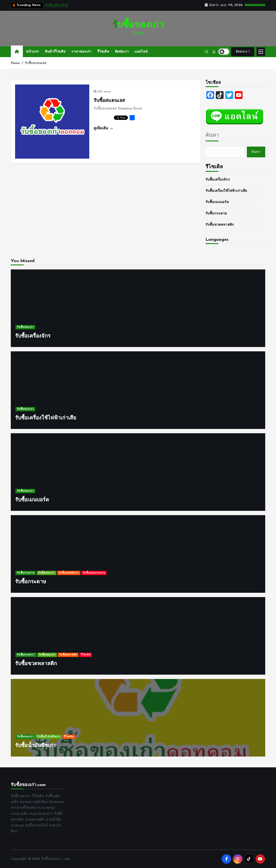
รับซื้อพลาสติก (68, 655)
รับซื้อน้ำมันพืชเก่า (49, 737)
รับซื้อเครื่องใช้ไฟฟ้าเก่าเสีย (226, 191)
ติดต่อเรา (122, 52)
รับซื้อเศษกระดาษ (94, 573)
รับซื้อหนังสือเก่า (69, 573)
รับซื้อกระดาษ (216, 214)
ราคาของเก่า (81, 52)
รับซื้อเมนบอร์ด (217, 202)
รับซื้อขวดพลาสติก (220, 225)
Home (15, 63)
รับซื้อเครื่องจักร (56, 5)
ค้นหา (212, 135)
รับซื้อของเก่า (25, 327)
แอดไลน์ (141, 52)
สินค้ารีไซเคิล (55, 52)
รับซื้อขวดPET (26, 655)
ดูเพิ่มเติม (103, 128)
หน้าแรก (32, 52)
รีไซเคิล (103, 52)
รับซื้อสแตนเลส (36, 63)
